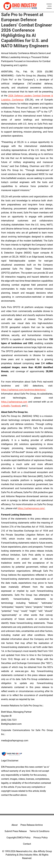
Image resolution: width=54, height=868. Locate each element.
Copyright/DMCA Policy (19, 838)
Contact (27, 844)
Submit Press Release (16, 831)
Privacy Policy (41, 838)
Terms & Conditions (39, 831)
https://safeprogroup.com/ (31, 508)
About (15, 825)
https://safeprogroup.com (14, 402)
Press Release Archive (32, 825)
